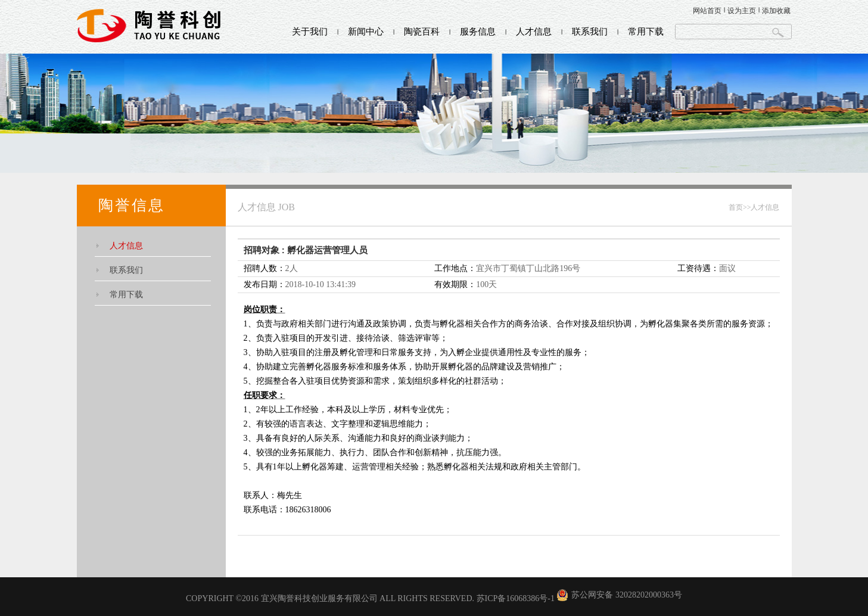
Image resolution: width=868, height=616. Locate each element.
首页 (736, 207)
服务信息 (478, 32)
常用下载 (646, 32)
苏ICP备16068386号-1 (516, 598)
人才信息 (534, 32)
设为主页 (742, 11)
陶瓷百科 (422, 32)
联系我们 (590, 32)
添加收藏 (776, 11)
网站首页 (707, 11)
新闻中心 (366, 32)
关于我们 (310, 32)
